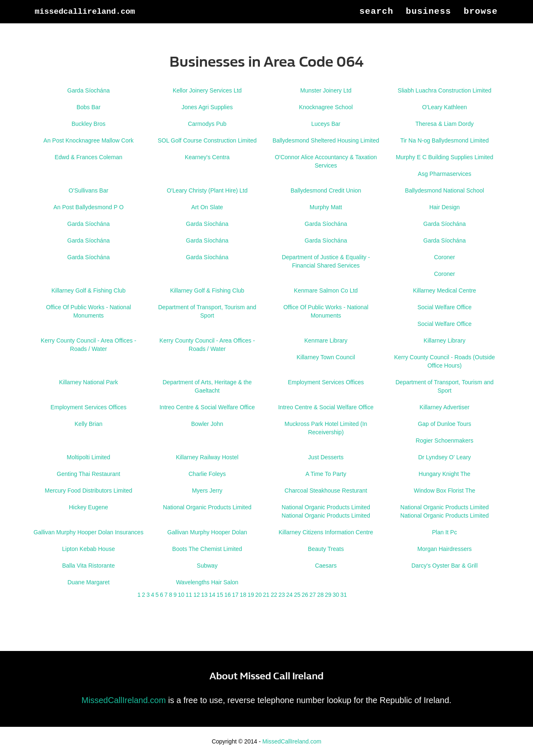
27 (313, 595)
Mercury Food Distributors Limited (88, 491)
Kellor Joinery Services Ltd (207, 90)
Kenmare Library (326, 340)
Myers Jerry (207, 491)
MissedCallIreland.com (103, 21)
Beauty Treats (326, 549)
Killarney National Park (89, 382)
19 (251, 595)
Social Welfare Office (444, 307)
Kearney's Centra (207, 157)
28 (321, 595)
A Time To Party (326, 474)
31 (344, 595)
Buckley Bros (89, 124)
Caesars (326, 566)
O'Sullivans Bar (88, 190)
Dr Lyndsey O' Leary (445, 457)
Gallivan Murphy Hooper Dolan (207, 532)
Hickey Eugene (88, 507)
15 (220, 595)
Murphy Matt (326, 207)
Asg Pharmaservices (444, 174)
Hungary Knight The (444, 474)
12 (197, 595)
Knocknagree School (326, 107)
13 (204, 595)
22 (274, 595)
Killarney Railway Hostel (207, 457)
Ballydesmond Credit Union (326, 190)
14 (212, 595)
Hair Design (445, 207)
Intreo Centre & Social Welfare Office (207, 407)
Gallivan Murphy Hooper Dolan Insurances (89, 532)
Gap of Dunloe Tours (444, 424)
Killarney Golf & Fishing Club (88, 290)
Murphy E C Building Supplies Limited (444, 157)
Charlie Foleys (207, 474)
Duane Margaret (88, 582)
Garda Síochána (89, 90)
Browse (481, 21)
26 (305, 595)
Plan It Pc (445, 532)
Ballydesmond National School (445, 190)
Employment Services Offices (326, 382)
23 (282, 595)
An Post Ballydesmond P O (88, 207)
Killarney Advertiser (445, 407)
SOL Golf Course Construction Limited (207, 140)
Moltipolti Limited (88, 457)
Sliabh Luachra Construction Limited (445, 90)
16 (228, 595)
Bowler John (207, 424)
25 (297, 595)
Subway (207, 566)
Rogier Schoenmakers (445, 441)
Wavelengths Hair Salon (207, 582)
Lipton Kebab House (88, 549)
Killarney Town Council (326, 357)
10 (181, 595)
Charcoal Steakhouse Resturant (326, 491)
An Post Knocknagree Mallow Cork (88, 140)
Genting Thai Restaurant (88, 474)
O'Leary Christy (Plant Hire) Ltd (207, 190)
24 (289, 595)
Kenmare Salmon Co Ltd (326, 290)
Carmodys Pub (207, 124)
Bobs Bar (89, 107)
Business (429, 21)
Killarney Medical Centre (445, 290)
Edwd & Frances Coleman (88, 157)
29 (328, 595)
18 (243, 595)
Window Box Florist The (445, 491)
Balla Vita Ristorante (88, 566)
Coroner (445, 257)
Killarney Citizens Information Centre (326, 532)
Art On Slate (207, 207)
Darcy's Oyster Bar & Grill (445, 566)
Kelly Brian (88, 424)
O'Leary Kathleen (445, 107)
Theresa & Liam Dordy (444, 124)
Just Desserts (326, 457)
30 (336, 595)
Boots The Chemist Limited (207, 549)
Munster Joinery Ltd (326, 90)
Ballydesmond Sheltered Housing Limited (326, 140)
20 (259, 595)
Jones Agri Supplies (207, 107)
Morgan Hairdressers (445, 549)
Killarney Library (444, 340)
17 (235, 595)
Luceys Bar (326, 124)
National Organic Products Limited (207, 507)
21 (266, 595)
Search (376, 21)
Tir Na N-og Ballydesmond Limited (445, 140)
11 (189, 595)
